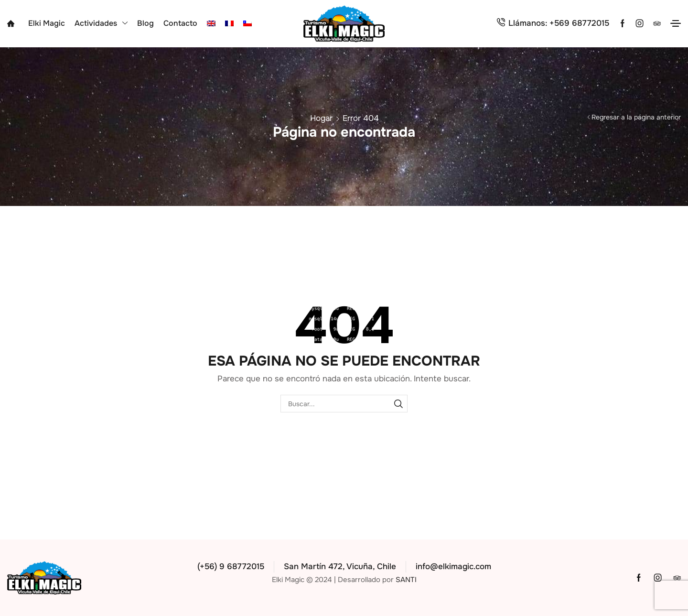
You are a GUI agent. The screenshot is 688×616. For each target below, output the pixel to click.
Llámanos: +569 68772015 (559, 23)
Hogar (321, 118)
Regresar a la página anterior (636, 117)
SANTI (406, 580)
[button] (676, 23)
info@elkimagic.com (453, 567)
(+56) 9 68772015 (231, 567)
